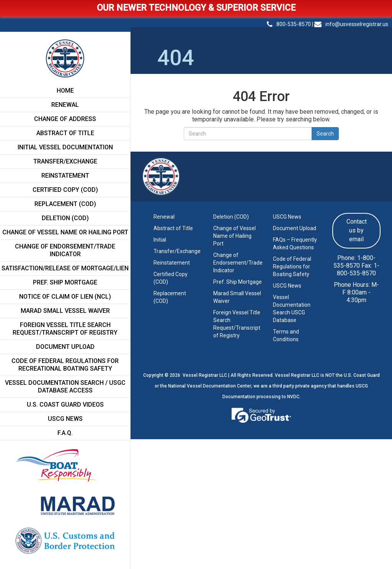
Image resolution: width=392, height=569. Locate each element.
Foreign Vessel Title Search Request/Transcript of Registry (237, 324)
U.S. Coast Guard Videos (65, 405)
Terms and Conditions (286, 335)
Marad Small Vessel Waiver (237, 297)
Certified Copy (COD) (65, 190)
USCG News (65, 419)
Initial (160, 240)
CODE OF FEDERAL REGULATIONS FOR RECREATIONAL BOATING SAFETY (65, 365)
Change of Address (65, 119)
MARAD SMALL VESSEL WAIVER (65, 311)
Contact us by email (357, 230)
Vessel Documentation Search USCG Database (292, 309)
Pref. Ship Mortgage (65, 282)
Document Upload (65, 347)
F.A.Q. (65, 433)
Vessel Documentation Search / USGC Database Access (65, 387)
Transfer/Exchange (65, 161)
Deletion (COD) (65, 218)
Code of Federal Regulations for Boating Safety (292, 267)
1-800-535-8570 (354, 262)
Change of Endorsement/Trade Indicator (65, 250)
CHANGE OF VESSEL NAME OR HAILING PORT (65, 232)
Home (65, 91)
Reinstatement (65, 176)
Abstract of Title (65, 133)
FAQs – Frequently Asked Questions (295, 244)
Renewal (65, 105)
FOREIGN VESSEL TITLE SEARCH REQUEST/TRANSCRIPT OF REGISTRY (65, 329)
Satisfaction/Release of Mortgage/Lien (65, 268)
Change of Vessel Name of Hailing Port (234, 236)
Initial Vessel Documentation (65, 147)
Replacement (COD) (65, 204)
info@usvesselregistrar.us (351, 24)
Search (325, 134)
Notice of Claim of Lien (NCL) (65, 297)
